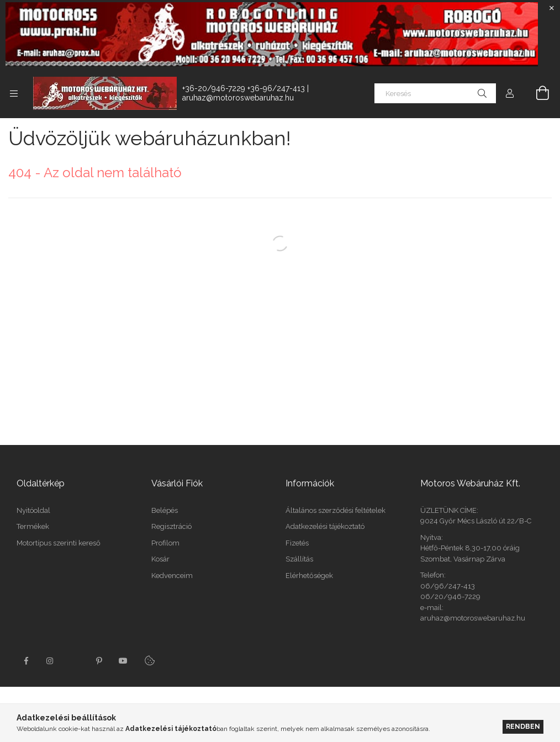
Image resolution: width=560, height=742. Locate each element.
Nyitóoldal (33, 510)
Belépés (165, 510)
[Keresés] (435, 93)
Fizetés (297, 543)
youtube (123, 661)
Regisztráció (171, 526)
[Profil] (510, 93)
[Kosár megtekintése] (536, 93)
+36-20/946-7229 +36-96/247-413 (244, 88)
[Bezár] (552, 8)
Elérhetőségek (309, 576)
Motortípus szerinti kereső (59, 543)
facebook (26, 661)
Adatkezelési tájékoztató (325, 526)
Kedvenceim (172, 576)
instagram (50, 661)
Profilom (165, 543)
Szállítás (299, 559)
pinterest (99, 661)
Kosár (160, 559)
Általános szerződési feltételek (336, 510)
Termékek (33, 526)
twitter (75, 661)
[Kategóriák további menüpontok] (14, 93)
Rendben (523, 726)
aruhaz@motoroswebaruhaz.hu (238, 98)
